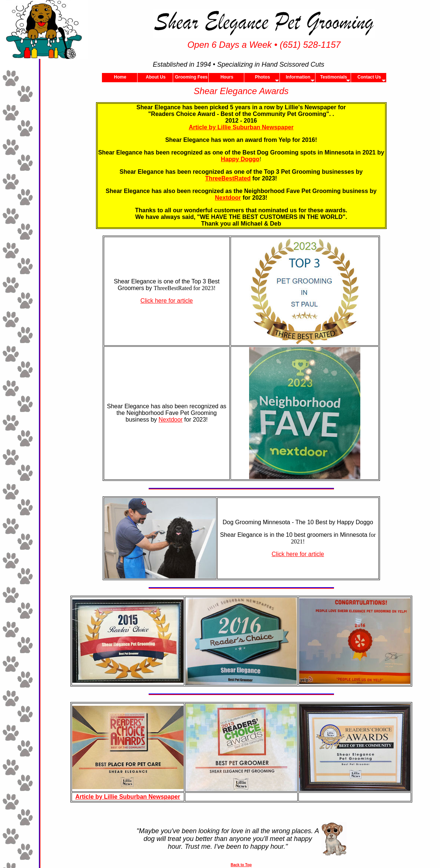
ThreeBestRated (228, 178)
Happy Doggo (240, 159)
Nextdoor (228, 198)
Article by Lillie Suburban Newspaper (241, 127)
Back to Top (241, 865)
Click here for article (167, 301)
